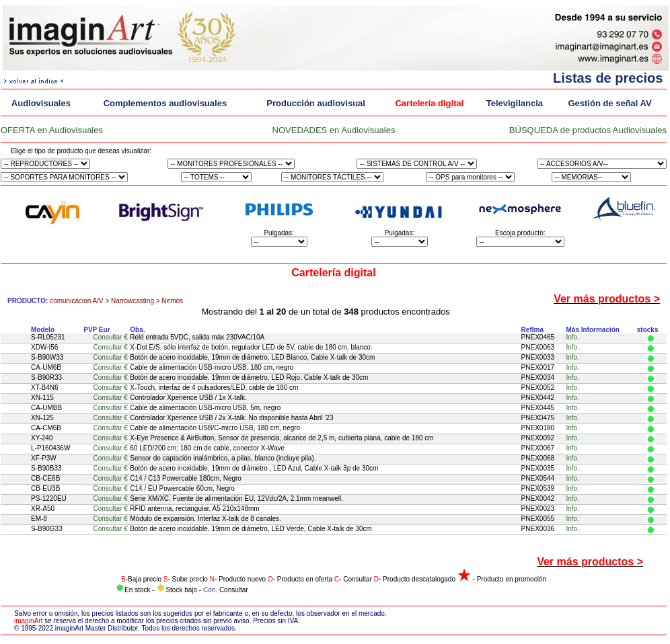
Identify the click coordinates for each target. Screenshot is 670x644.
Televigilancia (515, 103)
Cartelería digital (429, 103)
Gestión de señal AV (609, 103)
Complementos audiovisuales (165, 103)
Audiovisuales (41, 103)
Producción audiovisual (316, 103)
